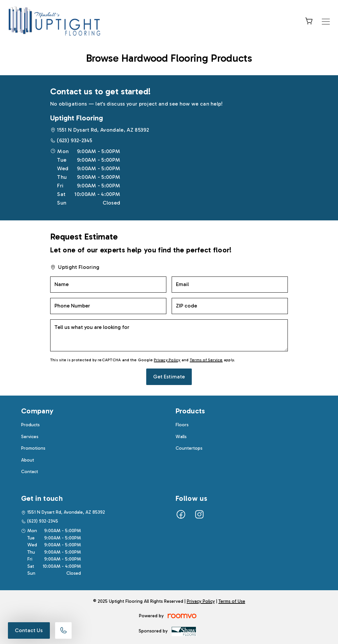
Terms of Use (232, 601)
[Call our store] (63, 630)
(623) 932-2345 (74, 140)
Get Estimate (169, 377)
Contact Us (29, 630)
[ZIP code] (230, 306)
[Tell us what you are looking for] (169, 335)
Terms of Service (206, 360)
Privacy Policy (167, 360)
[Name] (108, 285)
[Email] (230, 285)
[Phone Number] (108, 306)
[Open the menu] (326, 22)
